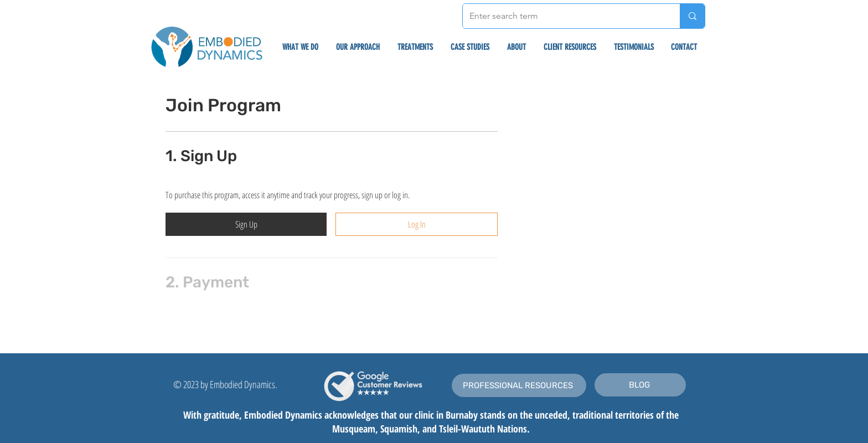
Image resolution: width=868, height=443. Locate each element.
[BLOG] (640, 385)
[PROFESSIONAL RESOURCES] (519, 385)
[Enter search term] (563, 16)
